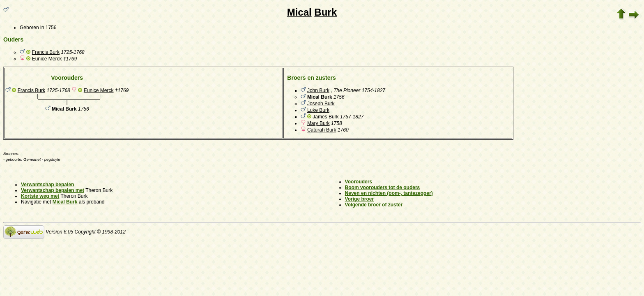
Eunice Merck (47, 59)
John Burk (318, 90)
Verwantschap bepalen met (53, 190)
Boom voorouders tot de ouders (383, 187)
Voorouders (359, 182)
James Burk (325, 117)
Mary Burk (319, 123)
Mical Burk (65, 202)
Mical (299, 12)
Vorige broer (359, 199)
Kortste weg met (40, 196)
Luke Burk (318, 110)
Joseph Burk (321, 104)
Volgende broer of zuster (374, 205)
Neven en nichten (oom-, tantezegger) (389, 193)
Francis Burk (46, 52)
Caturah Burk (322, 130)
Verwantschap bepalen (47, 185)
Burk (325, 12)
